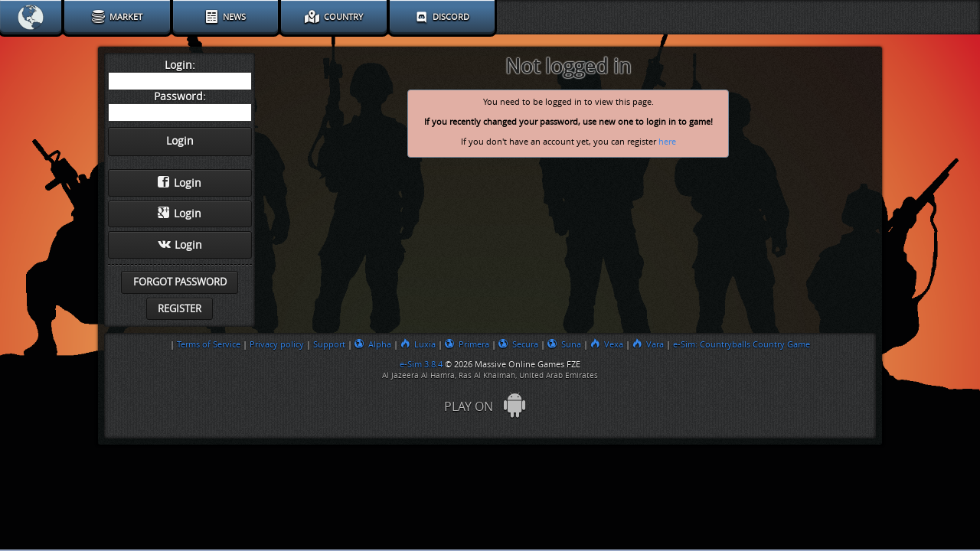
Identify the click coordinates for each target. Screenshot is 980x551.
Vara (648, 344)
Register (180, 309)
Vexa (607, 344)
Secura (518, 344)
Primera (467, 344)
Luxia (418, 344)
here (667, 142)
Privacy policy (277, 344)
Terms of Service (209, 344)
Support (329, 344)
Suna (564, 344)
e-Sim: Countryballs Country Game (742, 344)
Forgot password (180, 282)
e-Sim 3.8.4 (421, 364)
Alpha (373, 344)
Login (180, 183)
